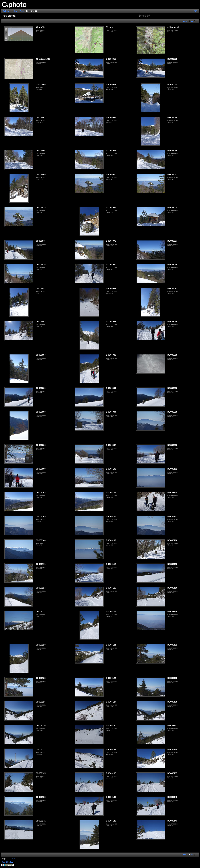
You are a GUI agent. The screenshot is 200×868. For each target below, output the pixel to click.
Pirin (22, 11)
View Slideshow (8, 862)
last (192, 21)
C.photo (6, 11)
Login (195, 11)
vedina (14, 11)
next (185, 21)
